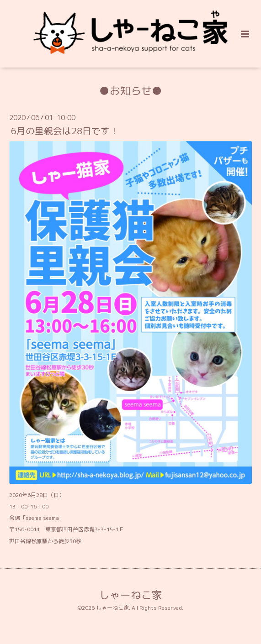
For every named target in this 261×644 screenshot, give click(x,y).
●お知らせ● (131, 91)
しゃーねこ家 (131, 595)
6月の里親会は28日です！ (65, 131)
